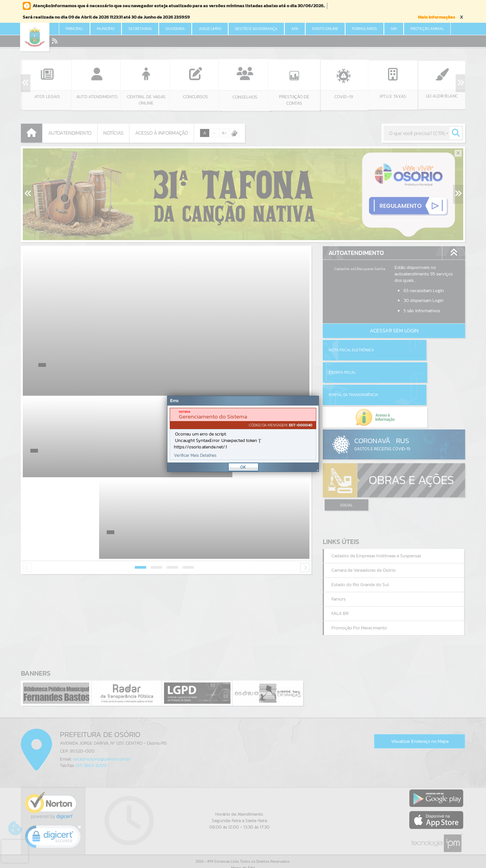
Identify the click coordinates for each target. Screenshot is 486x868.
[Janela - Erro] (243, 434)
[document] (243, 434)
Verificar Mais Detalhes (195, 455)
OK (243, 467)
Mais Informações (437, 17)
